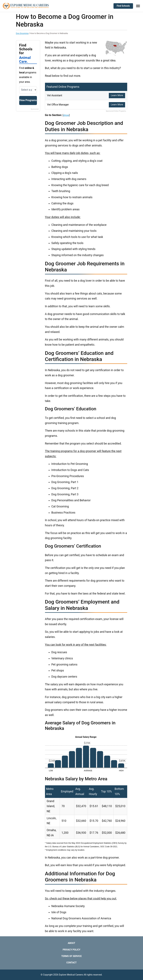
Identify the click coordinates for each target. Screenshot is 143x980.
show (66, 115)
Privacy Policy (72, 950)
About (72, 943)
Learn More (117, 95)
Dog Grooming (22, 33)
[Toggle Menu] (138, 6)
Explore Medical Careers (71, 975)
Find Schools (123, 6)
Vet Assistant (55, 95)
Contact (71, 963)
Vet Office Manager (59, 105)
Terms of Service (71, 956)
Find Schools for (28, 54)
